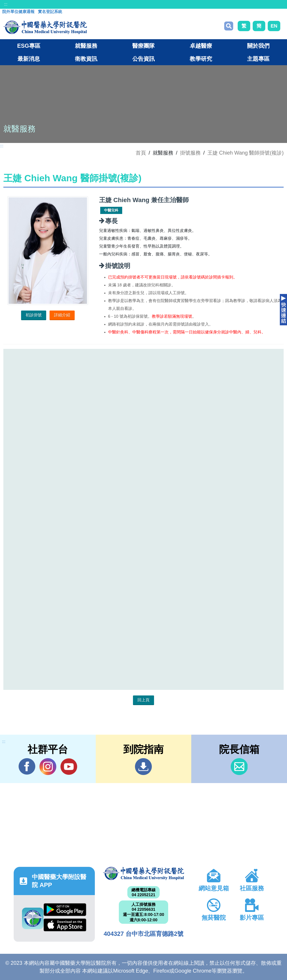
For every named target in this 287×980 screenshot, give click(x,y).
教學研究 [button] (201, 59)
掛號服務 (190, 153)
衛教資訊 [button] (86, 59)
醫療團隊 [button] (143, 46)
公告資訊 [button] (143, 59)
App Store (65, 925)
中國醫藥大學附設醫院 (143, 873)
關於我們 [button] (258, 46)
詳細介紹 (62, 315)
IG (48, 767)
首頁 (141, 153)
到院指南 (143, 767)
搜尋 (229, 26)
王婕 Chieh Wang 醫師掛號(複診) (246, 153)
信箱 (239, 767)
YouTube (69, 766)
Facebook (27, 766)
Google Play (65, 910)
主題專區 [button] (258, 59)
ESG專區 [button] (29, 46)
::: (6, 4)
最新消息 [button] (29, 59)
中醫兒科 (111, 210)
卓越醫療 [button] (201, 46)
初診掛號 (34, 315)
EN (274, 26)
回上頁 (143, 700)
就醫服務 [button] (86, 46)
